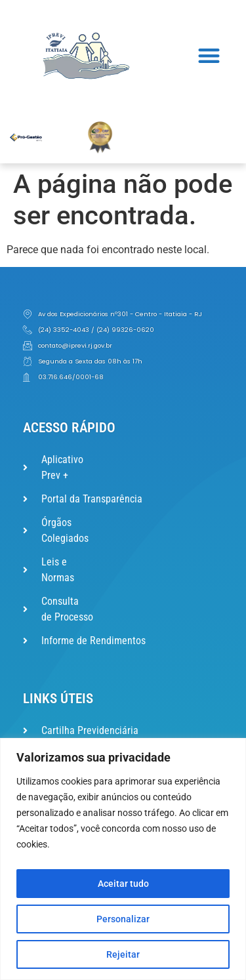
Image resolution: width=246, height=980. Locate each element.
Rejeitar (123, 954)
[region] (123, 859)
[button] (210, 56)
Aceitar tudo (123, 884)
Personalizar (123, 919)
